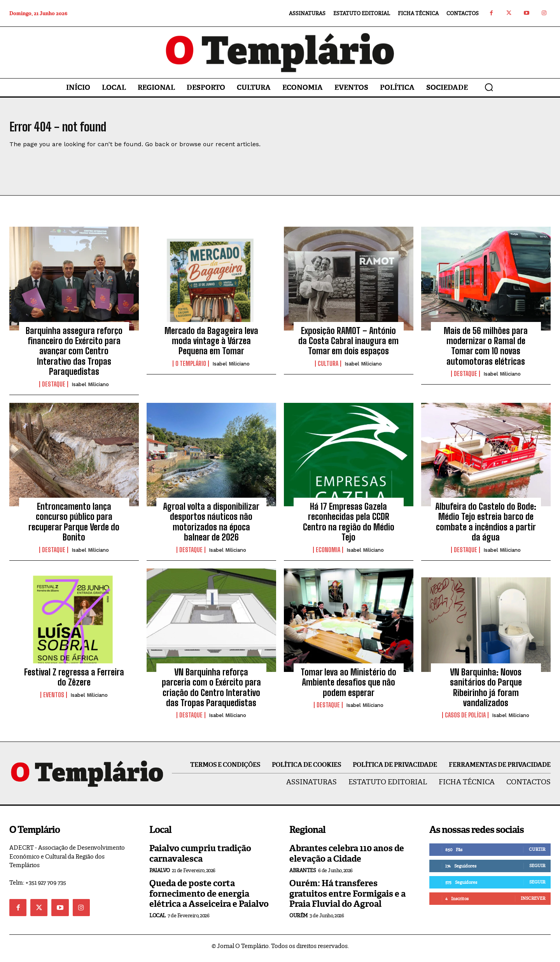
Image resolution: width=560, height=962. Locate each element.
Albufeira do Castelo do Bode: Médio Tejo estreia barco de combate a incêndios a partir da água (486, 526)
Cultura (328, 368)
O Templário (191, 368)
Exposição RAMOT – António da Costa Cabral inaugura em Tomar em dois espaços (348, 345)
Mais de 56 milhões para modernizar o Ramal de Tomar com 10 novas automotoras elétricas (486, 350)
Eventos (54, 699)
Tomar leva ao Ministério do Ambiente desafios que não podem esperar (348, 687)
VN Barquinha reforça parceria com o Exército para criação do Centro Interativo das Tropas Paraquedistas (211, 692)
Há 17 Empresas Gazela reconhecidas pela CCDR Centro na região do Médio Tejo (349, 526)
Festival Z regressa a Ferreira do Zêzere (74, 681)
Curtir (537, 854)
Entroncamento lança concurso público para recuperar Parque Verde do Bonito (74, 526)
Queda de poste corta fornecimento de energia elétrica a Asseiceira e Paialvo (209, 898)
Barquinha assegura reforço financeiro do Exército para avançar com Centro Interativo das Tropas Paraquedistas (74, 356)
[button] (489, 87)
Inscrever (533, 903)
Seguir (537, 870)
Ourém (298, 920)
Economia (328, 554)
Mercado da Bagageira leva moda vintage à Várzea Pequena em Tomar (211, 345)
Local (157, 920)
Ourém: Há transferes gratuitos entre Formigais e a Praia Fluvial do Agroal (347, 898)
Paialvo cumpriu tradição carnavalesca (200, 858)
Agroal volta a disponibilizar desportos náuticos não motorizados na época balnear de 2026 (211, 526)
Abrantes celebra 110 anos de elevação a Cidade (347, 858)
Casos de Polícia (465, 720)
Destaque (54, 388)
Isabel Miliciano (90, 389)
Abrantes (303, 875)
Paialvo (160, 875)
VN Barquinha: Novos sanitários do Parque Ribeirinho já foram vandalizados (486, 692)
